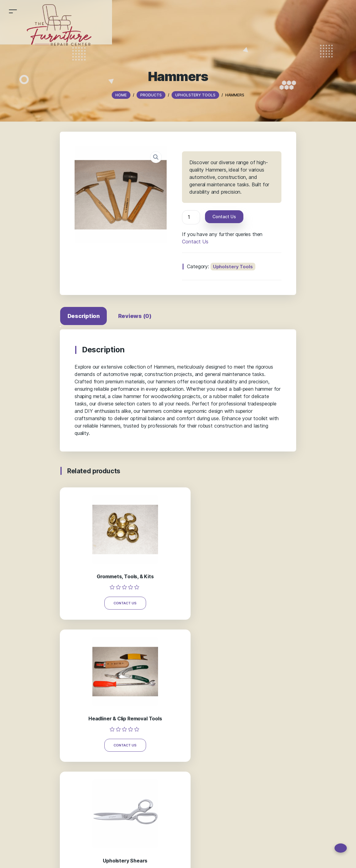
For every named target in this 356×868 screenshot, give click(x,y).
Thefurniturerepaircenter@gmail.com (224, 733)
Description (85, 316)
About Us (128, 857)
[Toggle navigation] (13, 11)
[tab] (85, 317)
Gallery (108, 857)
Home (77, 857)
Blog (145, 857)
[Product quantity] (191, 217)
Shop (92, 857)
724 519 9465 (205, 708)
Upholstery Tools (233, 267)
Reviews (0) (137, 316)
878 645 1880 (205, 721)
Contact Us (224, 217)
